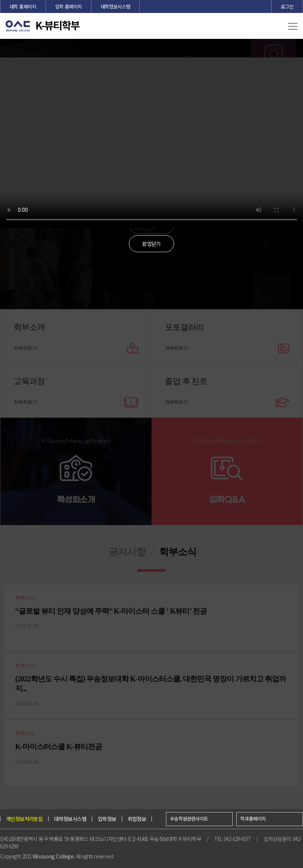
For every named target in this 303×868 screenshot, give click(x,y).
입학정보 (107, 819)
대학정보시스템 (116, 6)
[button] (293, 27)
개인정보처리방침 (24, 819)
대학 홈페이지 (23, 6)
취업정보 (137, 819)
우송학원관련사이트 (189, 819)
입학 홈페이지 (69, 6)
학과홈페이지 (253, 819)
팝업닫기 (151, 244)
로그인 (287, 6)
